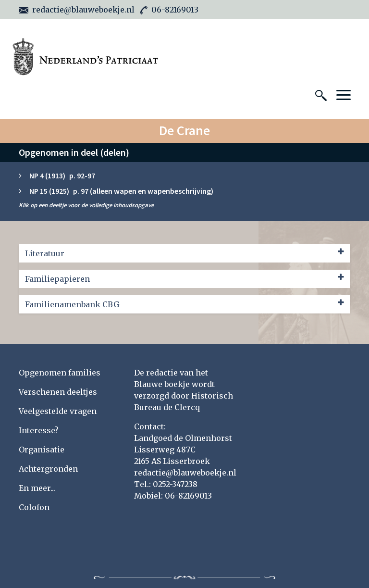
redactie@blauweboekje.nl (77, 10)
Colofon (34, 507)
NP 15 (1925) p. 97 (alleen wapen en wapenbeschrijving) (121, 191)
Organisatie (42, 450)
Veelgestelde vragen (58, 411)
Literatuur (184, 253)
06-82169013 (169, 10)
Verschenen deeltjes (58, 392)
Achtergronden (48, 469)
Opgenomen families (60, 373)
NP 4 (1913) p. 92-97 (62, 175)
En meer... (37, 488)
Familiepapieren (184, 278)
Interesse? (39, 430)
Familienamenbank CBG (184, 304)
